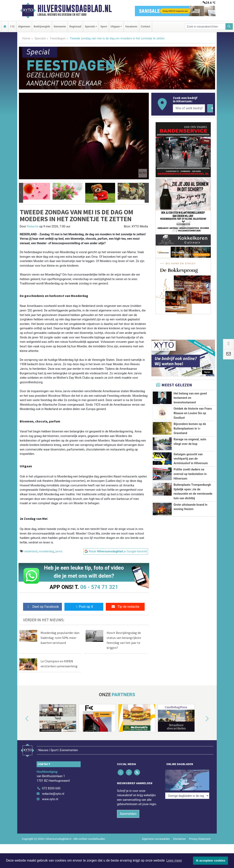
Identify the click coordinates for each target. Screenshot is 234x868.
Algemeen (24, 26)
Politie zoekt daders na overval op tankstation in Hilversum (190, 474)
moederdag (46, 551)
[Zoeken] (229, 26)
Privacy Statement (200, 839)
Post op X (84, 607)
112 (12, 26)
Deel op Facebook (42, 607)
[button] (21, 193)
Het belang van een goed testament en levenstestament (190, 398)
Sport (104, 26)
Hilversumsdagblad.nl (75, 9)
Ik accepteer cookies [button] (211, 861)
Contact (146, 26)
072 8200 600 (51, 788)
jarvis (59, 551)
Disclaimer (179, 839)
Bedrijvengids (42, 26)
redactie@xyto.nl (53, 794)
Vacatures (131, 26)
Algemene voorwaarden (156, 839)
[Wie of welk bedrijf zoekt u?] (189, 108)
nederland (31, 551)
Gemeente (60, 26)
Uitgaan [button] (115, 26)
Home (26, 38)
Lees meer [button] (174, 860)
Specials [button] (90, 26)
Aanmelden (128, 814)
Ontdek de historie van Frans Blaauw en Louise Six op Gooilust (193, 413)
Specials (40, 38)
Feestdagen (58, 38)
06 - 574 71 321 (99, 587)
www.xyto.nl (50, 799)
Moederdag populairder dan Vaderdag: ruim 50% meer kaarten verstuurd (60, 638)
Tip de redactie (125, 607)
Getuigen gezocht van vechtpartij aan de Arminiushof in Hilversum (191, 459)
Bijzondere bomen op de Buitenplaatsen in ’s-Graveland (190, 429)
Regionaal (75, 26)
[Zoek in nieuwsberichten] (205, 26)
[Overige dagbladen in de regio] (187, 796)
